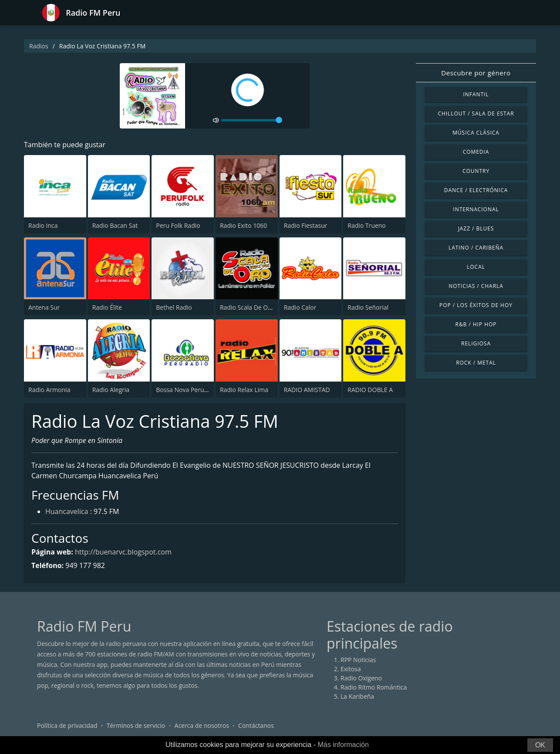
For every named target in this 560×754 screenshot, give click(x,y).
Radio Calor (300, 307)
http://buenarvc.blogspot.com (123, 552)
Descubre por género (476, 73)
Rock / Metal (476, 363)
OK (540, 745)
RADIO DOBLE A (370, 390)
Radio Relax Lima (244, 390)
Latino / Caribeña (476, 248)
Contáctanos (256, 725)
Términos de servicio (136, 725)
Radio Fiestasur (306, 225)
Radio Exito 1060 (243, 225)
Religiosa (476, 343)
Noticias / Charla (476, 286)
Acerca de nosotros (202, 725)
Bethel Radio (174, 307)
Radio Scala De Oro (247, 307)
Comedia (476, 152)
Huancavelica (67, 511)
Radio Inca (43, 225)
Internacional (476, 209)
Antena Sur (44, 307)
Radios (39, 46)
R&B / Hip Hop (476, 324)
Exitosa (351, 669)
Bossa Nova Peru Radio (189, 390)
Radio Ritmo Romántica (374, 687)
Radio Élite (107, 307)
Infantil (476, 94)
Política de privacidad (67, 725)
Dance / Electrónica (476, 190)
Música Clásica (476, 133)
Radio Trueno (366, 225)
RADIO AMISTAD (307, 390)
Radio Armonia (49, 390)
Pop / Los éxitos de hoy (476, 305)
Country (476, 171)
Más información (343, 745)
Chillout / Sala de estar (476, 113)
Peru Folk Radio (178, 225)
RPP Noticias (358, 660)
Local (476, 267)
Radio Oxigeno (361, 678)
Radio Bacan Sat (115, 225)
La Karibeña (357, 696)
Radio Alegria (111, 390)
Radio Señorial (368, 307)
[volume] (252, 120)
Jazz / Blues (476, 228)
